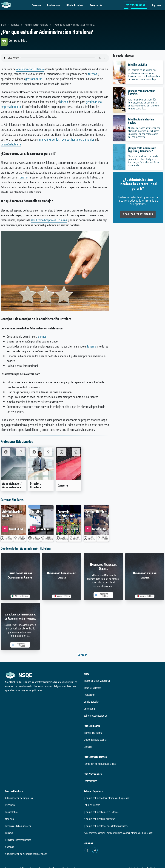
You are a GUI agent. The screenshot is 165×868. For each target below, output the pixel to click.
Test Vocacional (135, 5)
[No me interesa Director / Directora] (48, 452)
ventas (56, 139)
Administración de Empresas (19, 798)
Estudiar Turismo (92, 805)
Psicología (10, 805)
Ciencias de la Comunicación (18, 826)
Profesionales (90, 781)
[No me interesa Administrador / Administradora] (20, 452)
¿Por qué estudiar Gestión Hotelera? (142, 92)
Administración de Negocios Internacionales (26, 854)
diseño (64, 102)
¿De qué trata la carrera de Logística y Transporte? (142, 149)
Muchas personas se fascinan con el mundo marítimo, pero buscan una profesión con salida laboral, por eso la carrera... (144, 133)
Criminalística (11, 812)
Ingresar (157, 5)
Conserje (63, 485)
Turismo (9, 833)
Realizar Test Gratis (138, 214)
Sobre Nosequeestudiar (95, 716)
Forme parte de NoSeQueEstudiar (100, 764)
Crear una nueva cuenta (95, 740)
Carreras (36, 5)
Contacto (88, 747)
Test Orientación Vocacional (97, 681)
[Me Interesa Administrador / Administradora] (6, 452)
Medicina (9, 819)
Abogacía (9, 847)
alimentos (89, 139)
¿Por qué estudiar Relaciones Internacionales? (106, 826)
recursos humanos (71, 139)
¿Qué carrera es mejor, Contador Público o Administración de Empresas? (118, 833)
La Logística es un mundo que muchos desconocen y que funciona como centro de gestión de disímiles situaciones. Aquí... (144, 75)
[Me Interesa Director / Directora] (34, 452)
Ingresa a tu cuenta (93, 733)
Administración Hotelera (30, 69)
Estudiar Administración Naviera (141, 121)
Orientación (96, 5)
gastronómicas (34, 79)
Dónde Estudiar (75, 5)
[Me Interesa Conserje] (61, 452)
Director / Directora (36, 485)
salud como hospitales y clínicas (49, 220)
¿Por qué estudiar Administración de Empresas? (107, 798)
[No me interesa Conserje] (76, 452)
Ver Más (82, 655)
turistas (93, 74)
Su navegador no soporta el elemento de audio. (55, 58)
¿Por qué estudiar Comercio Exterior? (102, 812)
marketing (45, 139)
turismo (23, 177)
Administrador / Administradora (12, 485)
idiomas (42, 336)
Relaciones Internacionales (18, 840)
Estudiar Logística (137, 64)
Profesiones (54, 5)
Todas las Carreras (92, 688)
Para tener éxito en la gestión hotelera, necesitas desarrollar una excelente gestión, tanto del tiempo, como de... (144, 104)
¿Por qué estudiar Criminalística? (99, 819)
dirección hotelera (11, 144)
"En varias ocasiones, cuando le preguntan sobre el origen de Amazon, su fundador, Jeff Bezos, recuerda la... (144, 161)
